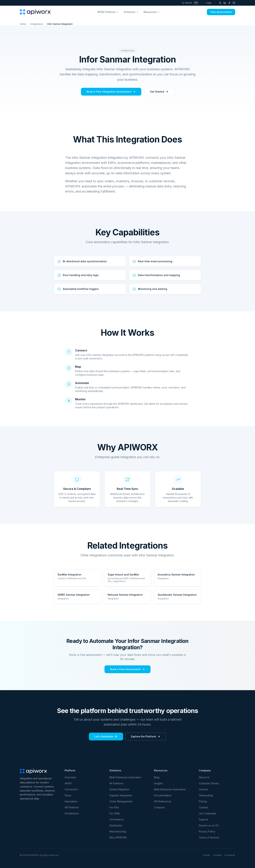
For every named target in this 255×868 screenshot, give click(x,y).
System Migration (119, 789)
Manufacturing (118, 831)
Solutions (131, 12)
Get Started (159, 92)
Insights (158, 783)
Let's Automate (106, 736)
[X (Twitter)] (220, 3)
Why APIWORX (118, 837)
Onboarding (206, 795)
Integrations (37, 24)
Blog (157, 777)
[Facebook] (229, 3)
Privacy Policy (207, 831)
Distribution (116, 825)
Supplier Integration (121, 795)
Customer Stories (209, 783)
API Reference (163, 801)
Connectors (71, 789)
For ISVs (114, 807)
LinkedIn (217, 855)
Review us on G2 (209, 825)
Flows (68, 795)
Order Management (121, 801)
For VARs (115, 813)
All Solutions (116, 783)
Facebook (230, 855)
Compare (159, 807)
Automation (71, 801)
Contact (203, 807)
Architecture (72, 813)
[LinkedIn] (225, 3)
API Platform (72, 807)
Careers (204, 789)
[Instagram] (234, 3)
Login (209, 3)
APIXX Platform (108, 12)
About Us (204, 777)
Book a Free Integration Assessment (111, 92)
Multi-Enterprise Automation (125, 777)
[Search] (190, 3)
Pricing (203, 801)
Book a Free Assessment (127, 669)
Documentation (163, 795)
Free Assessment (221, 12)
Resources (152, 12)
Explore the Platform (146, 736)
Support (204, 819)
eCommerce (117, 819)
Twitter (206, 855)
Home (23, 24)
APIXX (68, 783)
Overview (70, 777)
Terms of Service (209, 837)
